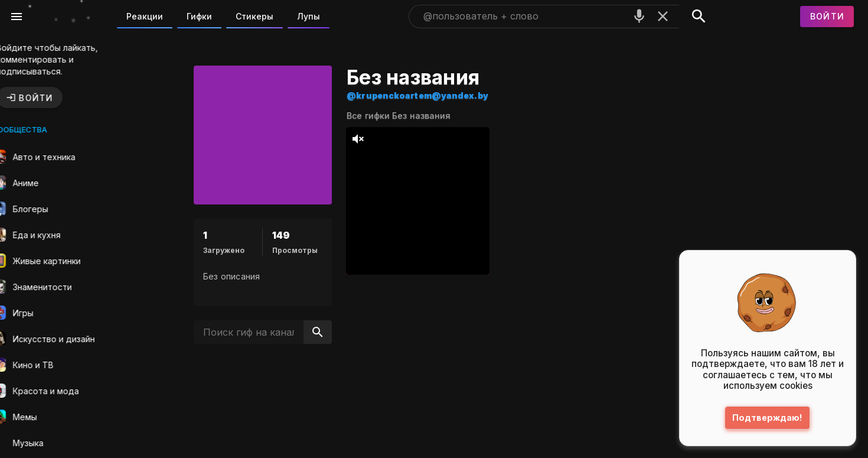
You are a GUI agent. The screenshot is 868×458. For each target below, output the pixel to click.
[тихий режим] (376, 139)
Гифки (199, 16)
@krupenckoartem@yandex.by (436, 95)
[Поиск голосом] (639, 16)
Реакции (145, 16)
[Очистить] (663, 16)
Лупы (309, 16)
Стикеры (254, 16)
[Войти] (827, 17)
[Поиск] (699, 17)
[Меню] (17, 17)
